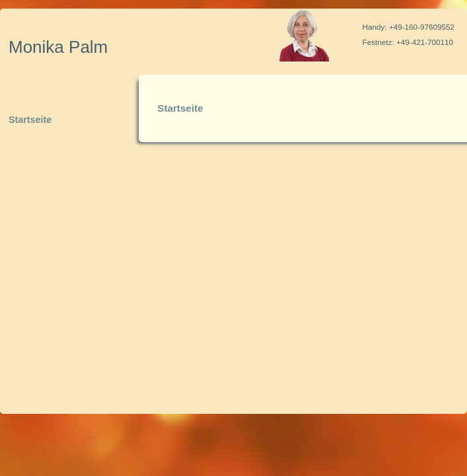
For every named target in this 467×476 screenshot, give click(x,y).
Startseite (30, 120)
